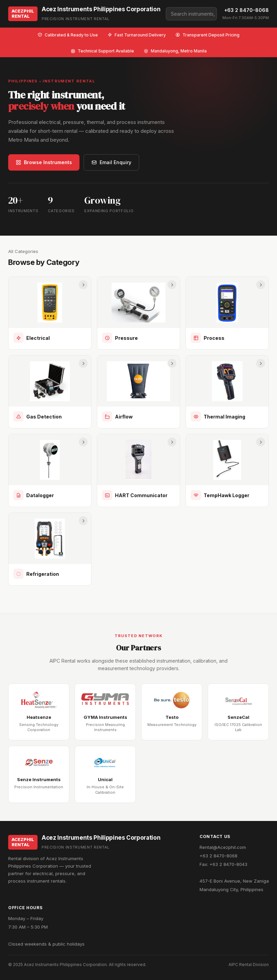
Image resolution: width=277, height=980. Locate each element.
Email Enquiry (111, 162)
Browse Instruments (44, 162)
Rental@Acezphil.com (223, 847)
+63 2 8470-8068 (246, 10)
